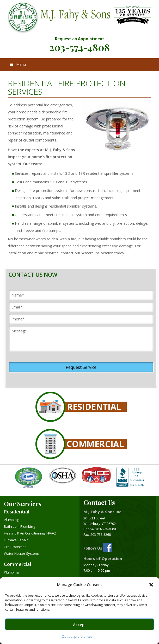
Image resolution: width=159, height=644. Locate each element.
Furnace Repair (16, 540)
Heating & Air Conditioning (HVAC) (30, 533)
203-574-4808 (79, 47)
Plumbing (11, 520)
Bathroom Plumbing (19, 526)
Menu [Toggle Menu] (17, 64)
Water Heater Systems (22, 553)
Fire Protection (15, 547)
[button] (151, 585)
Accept (79, 624)
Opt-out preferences (77, 637)
